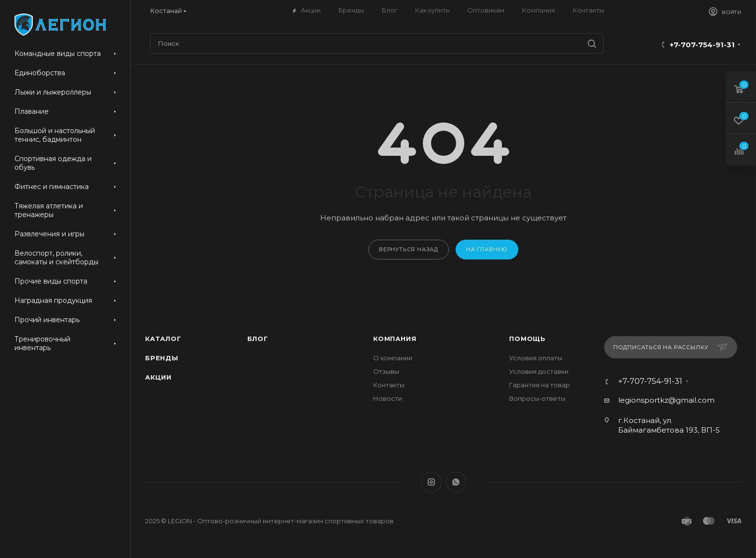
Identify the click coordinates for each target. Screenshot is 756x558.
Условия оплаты (536, 358)
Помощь (527, 339)
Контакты (389, 385)
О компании (393, 358)
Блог (258, 339)
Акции (158, 377)
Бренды (162, 358)
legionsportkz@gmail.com (666, 400)
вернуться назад (409, 249)
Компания (395, 339)
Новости (388, 398)
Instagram (431, 482)
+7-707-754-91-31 (702, 45)
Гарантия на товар (540, 385)
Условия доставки (539, 371)
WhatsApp (456, 482)
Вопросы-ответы (537, 398)
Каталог (163, 339)
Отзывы (386, 371)
